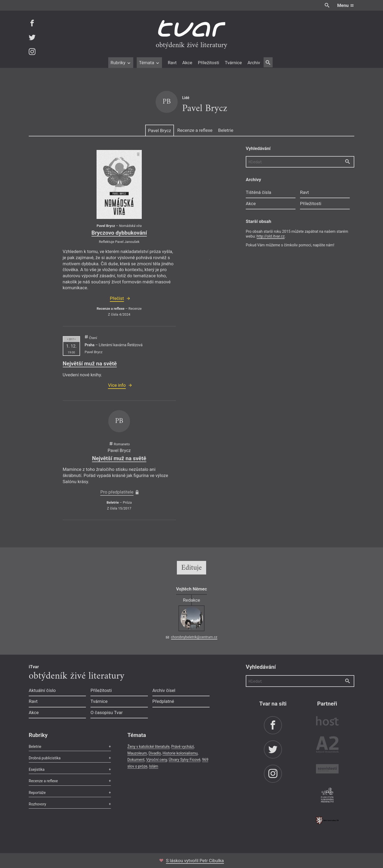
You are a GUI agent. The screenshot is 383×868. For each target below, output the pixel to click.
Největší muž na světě (90, 364)
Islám (153, 766)
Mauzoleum (137, 753)
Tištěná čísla (259, 192)
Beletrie (226, 130)
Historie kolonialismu (180, 753)
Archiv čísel (164, 690)
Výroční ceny (157, 760)
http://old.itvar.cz (271, 236)
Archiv (254, 63)
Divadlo (155, 753)
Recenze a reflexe (195, 130)
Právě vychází (183, 747)
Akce (187, 63)
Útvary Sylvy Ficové (184, 760)
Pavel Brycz (159, 131)
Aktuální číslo (42, 690)
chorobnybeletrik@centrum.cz (194, 637)
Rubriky (121, 63)
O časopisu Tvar (107, 712)
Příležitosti (209, 63)
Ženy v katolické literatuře (149, 747)
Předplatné (163, 701)
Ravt (172, 63)
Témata (149, 63)
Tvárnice (233, 63)
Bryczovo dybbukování (119, 233)
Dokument (136, 760)
